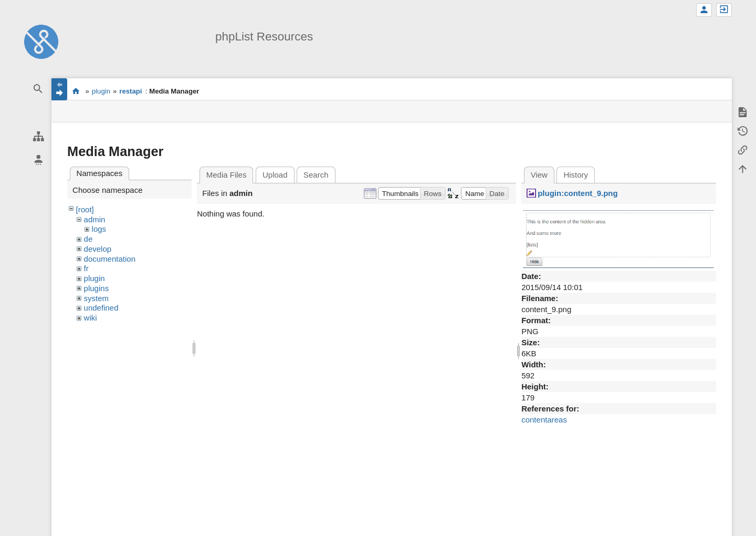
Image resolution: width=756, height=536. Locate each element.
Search (316, 175)
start (76, 91)
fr (86, 268)
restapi (130, 91)
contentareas (544, 420)
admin (95, 219)
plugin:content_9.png (577, 193)
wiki (91, 318)
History (576, 175)
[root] (85, 209)
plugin (101, 91)
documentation (110, 259)
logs (99, 229)
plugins (97, 288)
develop (98, 249)
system (97, 298)
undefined (101, 308)
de (88, 239)
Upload (275, 175)
